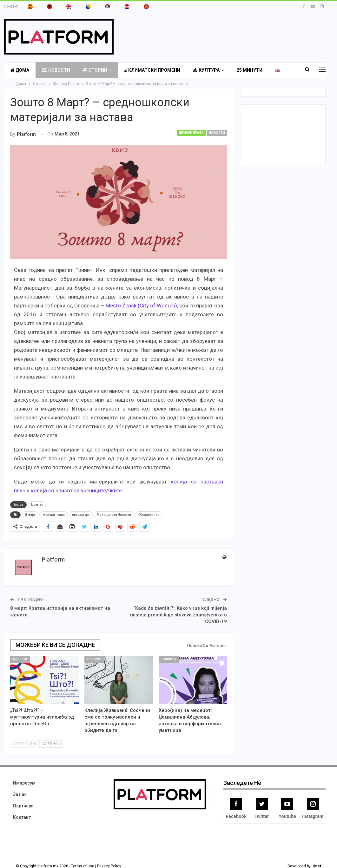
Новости (56, 70)
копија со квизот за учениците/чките (76, 490)
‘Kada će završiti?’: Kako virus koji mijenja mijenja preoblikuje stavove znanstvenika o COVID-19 (178, 615)
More (243, 70)
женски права (54, 515)
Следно (52, 744)
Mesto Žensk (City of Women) (141, 306)
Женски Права (191, 133)
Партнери (23, 806)
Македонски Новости (114, 515)
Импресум (24, 783)
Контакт (11, 6)
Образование (149, 515)
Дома (20, 70)
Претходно (25, 744)
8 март (30, 515)
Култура (206, 70)
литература (81, 515)
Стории (95, 70)
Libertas (37, 505)
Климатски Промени (152, 70)
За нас (20, 794)
